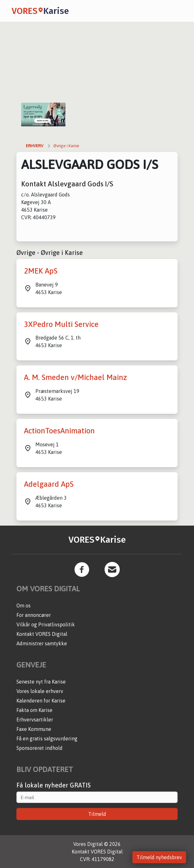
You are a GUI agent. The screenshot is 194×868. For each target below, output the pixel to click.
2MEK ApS (41, 271)
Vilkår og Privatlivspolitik (46, 624)
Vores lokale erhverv (40, 691)
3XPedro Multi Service (61, 324)
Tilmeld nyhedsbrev (159, 857)
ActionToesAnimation (59, 431)
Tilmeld (97, 814)
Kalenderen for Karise (41, 701)
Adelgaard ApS (49, 484)
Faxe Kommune (34, 729)
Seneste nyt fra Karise (41, 682)
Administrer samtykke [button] (42, 643)
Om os (24, 606)
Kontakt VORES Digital (42, 634)
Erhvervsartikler (35, 720)
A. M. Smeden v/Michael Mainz (76, 377)
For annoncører (34, 615)
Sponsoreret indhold (39, 748)
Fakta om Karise (34, 710)
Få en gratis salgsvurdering (47, 738)
